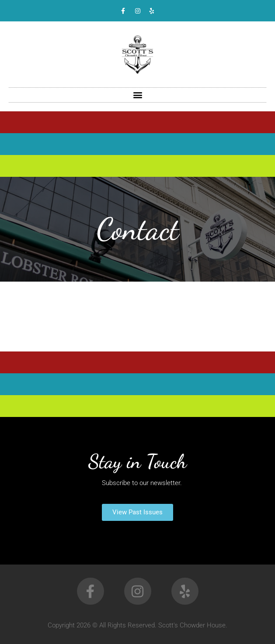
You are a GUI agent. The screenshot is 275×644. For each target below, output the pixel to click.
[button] (137, 95)
